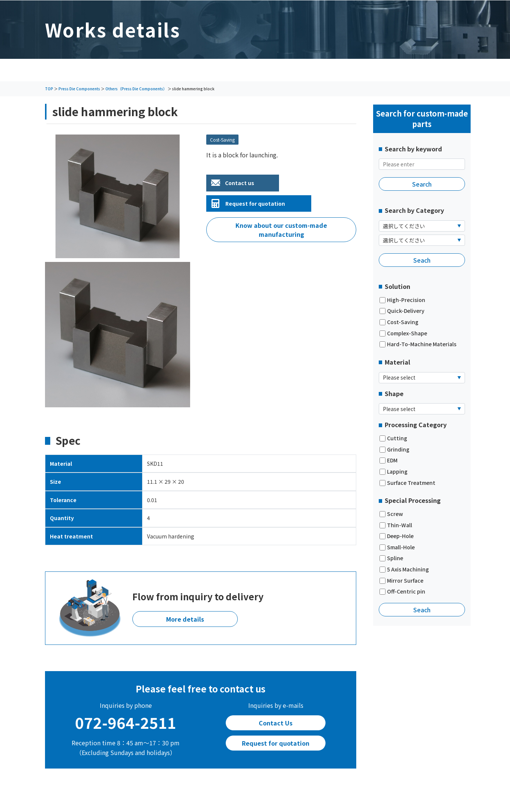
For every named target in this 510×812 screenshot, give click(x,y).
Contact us (240, 183)
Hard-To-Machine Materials (418, 344)
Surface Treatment (407, 483)
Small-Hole (397, 547)
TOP (49, 89)
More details (185, 619)
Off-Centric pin (402, 591)
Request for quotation (255, 203)
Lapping (394, 472)
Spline (391, 558)
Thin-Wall (396, 525)
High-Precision (402, 300)
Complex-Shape (403, 333)
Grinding (394, 449)
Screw (391, 514)
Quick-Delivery (402, 311)
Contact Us (276, 723)
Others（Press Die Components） (136, 89)
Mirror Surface (401, 581)
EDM (388, 460)
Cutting (393, 438)
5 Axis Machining (404, 569)
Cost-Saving (399, 322)
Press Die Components (79, 89)
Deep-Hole (397, 536)
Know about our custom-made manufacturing (281, 230)
